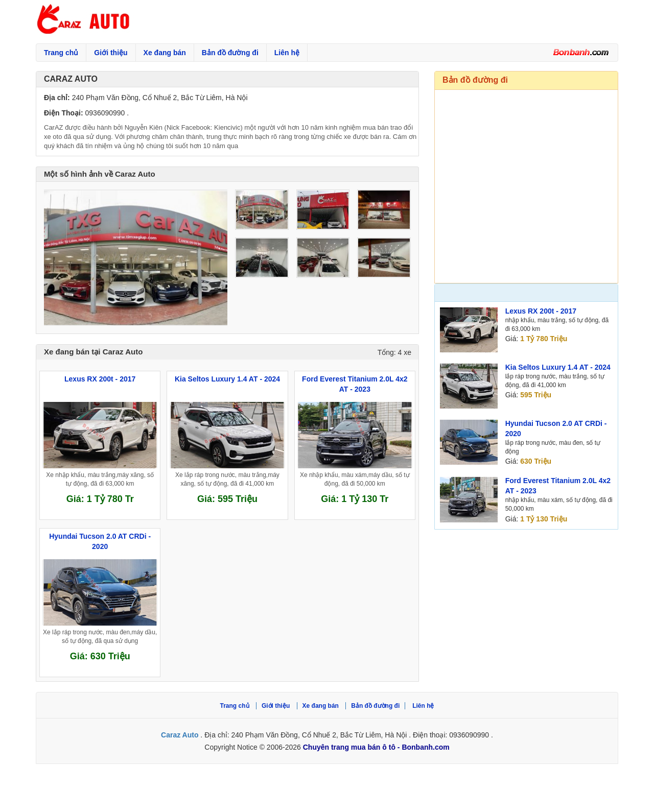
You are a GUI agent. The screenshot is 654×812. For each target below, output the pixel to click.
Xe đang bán (165, 53)
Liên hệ (287, 53)
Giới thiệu (111, 53)
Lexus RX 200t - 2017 (541, 311)
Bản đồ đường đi (230, 53)
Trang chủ (61, 53)
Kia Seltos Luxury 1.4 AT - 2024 (558, 367)
